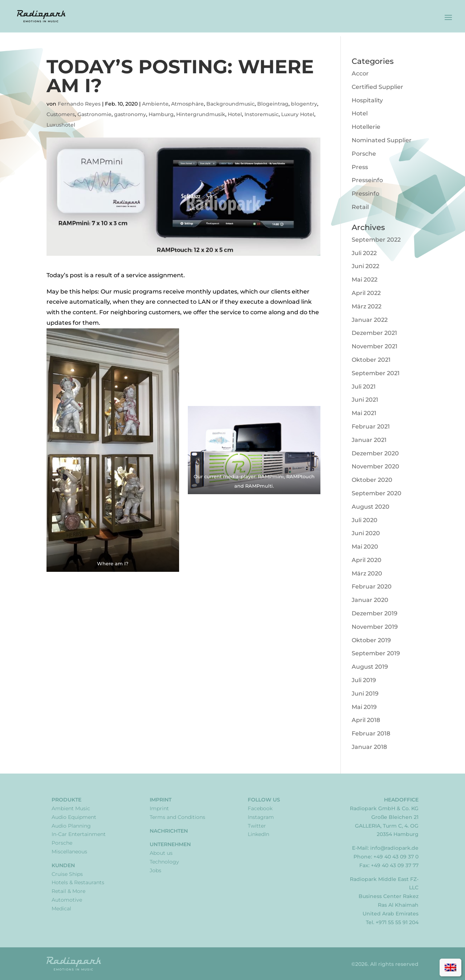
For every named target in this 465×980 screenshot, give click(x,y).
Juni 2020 (366, 533)
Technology (164, 862)
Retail (360, 207)
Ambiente (155, 104)
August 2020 (371, 507)
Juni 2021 (365, 400)
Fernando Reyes (79, 104)
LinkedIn (258, 834)
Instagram (261, 817)
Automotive (67, 900)
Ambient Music (71, 808)
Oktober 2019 (371, 640)
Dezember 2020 (375, 453)
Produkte (66, 800)
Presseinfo (367, 180)
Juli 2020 (365, 520)
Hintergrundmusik (201, 114)
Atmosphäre (187, 104)
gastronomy (130, 114)
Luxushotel (61, 125)
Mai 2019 (364, 707)
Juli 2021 (364, 387)
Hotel (235, 114)
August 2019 (370, 667)
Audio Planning (71, 826)
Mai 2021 (364, 413)
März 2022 (367, 306)
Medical (61, 909)
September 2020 (377, 493)
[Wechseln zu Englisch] (450, 967)
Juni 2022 (365, 266)
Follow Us (264, 800)
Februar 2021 (371, 427)
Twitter (257, 826)
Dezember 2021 (374, 333)
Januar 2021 (369, 440)
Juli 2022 (364, 253)
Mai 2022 (365, 280)
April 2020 (367, 560)
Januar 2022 (370, 320)
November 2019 (375, 627)
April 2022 (366, 293)
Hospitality (367, 100)
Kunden (63, 865)
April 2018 (366, 720)
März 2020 (367, 573)
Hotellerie (366, 127)
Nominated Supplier (382, 140)
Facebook (260, 808)
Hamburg (161, 114)
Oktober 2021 (371, 360)
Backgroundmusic (231, 104)
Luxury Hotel (298, 114)
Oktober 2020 (372, 480)
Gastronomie (94, 114)
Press (360, 167)
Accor (360, 73)
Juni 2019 (365, 694)
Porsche (364, 154)
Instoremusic (262, 114)
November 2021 (375, 346)
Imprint (161, 800)
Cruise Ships (67, 874)
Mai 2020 (365, 547)
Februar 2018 (371, 733)
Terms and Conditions (177, 817)
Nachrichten (169, 831)
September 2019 (376, 653)
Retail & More (68, 891)
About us (161, 853)
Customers (61, 114)
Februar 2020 (372, 587)
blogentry (304, 104)
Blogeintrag (273, 104)
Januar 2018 (369, 747)
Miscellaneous (69, 852)
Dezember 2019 (375, 613)
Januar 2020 (370, 600)
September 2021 (376, 373)
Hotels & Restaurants (78, 882)
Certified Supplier (377, 87)
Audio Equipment (74, 817)
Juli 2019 (364, 680)
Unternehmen (170, 844)
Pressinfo (365, 194)
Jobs (155, 870)
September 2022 (376, 240)
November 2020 (375, 466)
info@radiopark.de (394, 848)
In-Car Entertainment (79, 834)
